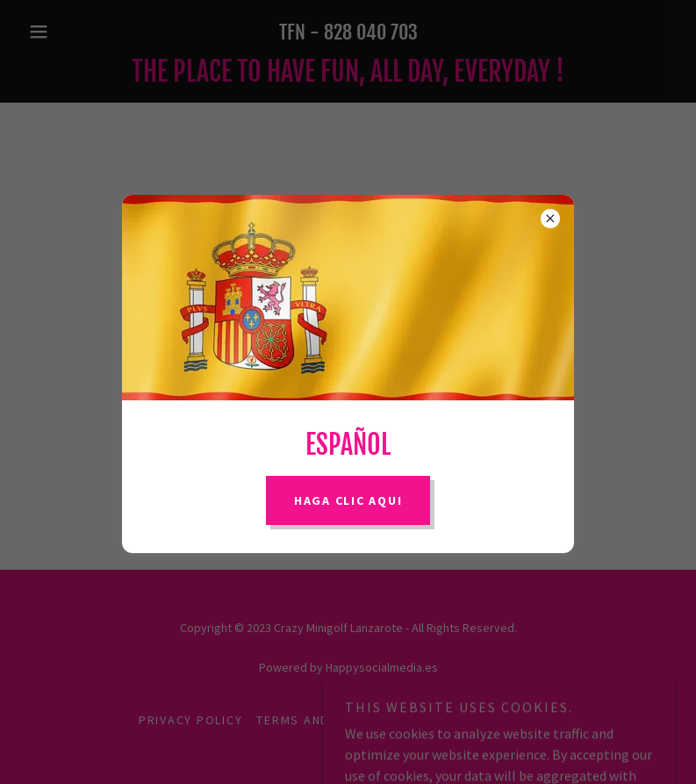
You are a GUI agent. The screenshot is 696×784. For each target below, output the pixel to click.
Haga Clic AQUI (348, 500)
